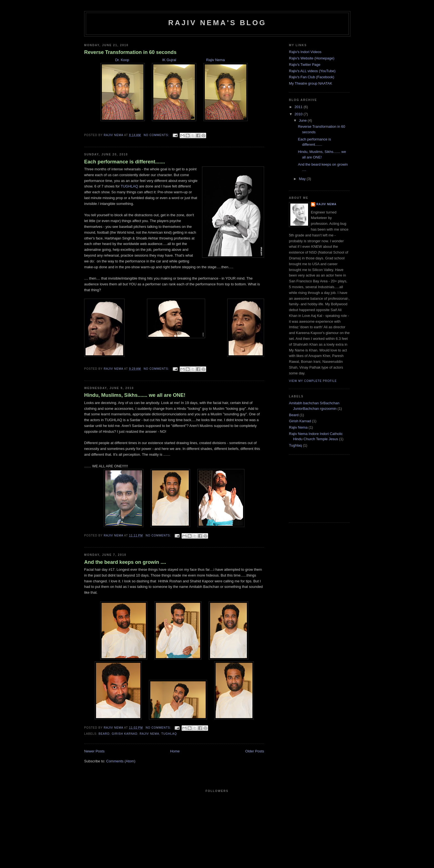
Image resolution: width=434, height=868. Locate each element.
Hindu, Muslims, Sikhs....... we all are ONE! (135, 395)
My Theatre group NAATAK (311, 83)
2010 (299, 114)
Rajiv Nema (215, 60)
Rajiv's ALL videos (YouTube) (312, 71)
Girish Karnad (125, 734)
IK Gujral (169, 60)
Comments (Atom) (121, 761)
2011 (299, 107)
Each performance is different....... (125, 162)
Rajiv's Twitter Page (305, 65)
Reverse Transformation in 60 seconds (130, 52)
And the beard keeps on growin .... (125, 562)
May (303, 179)
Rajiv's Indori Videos (305, 52)
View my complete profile (313, 381)
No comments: (157, 135)
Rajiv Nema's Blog (217, 23)
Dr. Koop (122, 60)
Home (175, 751)
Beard (104, 734)
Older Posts (255, 751)
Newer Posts (94, 751)
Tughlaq (169, 734)
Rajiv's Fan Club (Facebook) (312, 77)
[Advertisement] (317, 488)
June (303, 120)
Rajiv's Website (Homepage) (312, 58)
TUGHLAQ (130, 186)
